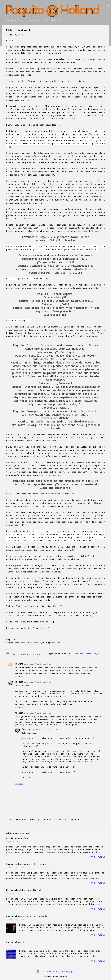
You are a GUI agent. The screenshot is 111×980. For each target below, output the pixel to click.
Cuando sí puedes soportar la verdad (27, 916)
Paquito (19, 682)
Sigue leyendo (97, 857)
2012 (15, 654)
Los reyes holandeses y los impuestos (28, 864)
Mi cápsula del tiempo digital (24, 890)
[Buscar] (108, 5)
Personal (38, 654)
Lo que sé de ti (15, 942)
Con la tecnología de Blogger (56, 971)
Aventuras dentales (17, 838)
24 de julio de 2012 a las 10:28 (38, 713)
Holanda (26, 654)
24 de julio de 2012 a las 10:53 (44, 729)
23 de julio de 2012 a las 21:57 (38, 682)
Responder (19, 677)
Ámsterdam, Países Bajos (86, 653)
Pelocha (19, 664)
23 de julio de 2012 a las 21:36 (38, 664)
